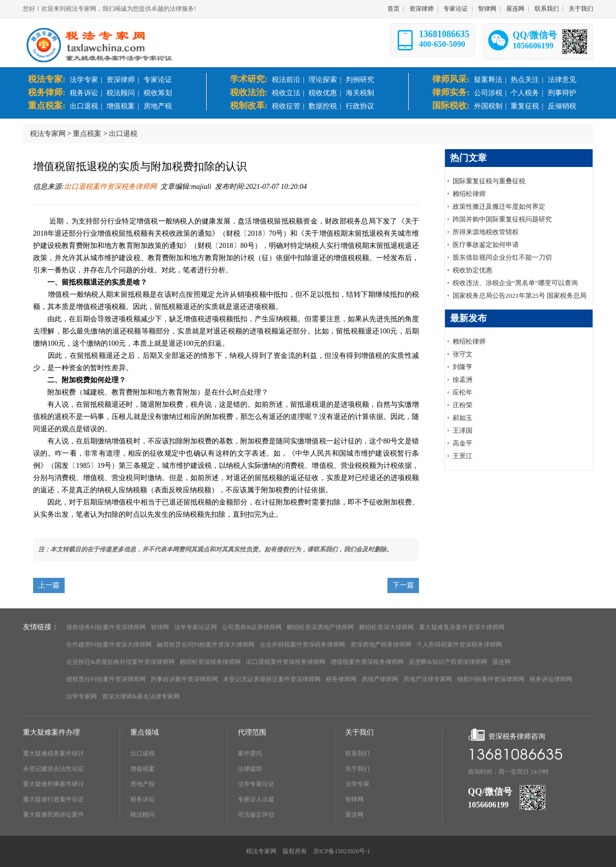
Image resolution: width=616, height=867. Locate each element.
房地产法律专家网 (428, 679)
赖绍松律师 (469, 194)
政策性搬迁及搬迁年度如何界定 (499, 206)
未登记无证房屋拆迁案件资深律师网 (272, 679)
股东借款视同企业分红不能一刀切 (502, 257)
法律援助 (250, 769)
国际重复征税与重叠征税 (489, 181)
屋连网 (515, 9)
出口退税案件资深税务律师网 (110, 187)
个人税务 (525, 93)
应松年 (463, 392)
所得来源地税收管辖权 (486, 232)
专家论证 (456, 9)
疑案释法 (488, 80)
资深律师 (422, 9)
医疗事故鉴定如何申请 (486, 245)
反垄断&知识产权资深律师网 (448, 662)
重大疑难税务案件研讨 (53, 753)
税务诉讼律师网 (551, 679)
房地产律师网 (380, 679)
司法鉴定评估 (256, 815)
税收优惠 (323, 93)
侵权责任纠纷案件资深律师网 (106, 679)
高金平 (463, 443)
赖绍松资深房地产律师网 (320, 627)
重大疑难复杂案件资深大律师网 (462, 627)
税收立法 (286, 93)
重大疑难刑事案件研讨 (53, 784)
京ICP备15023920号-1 (342, 851)
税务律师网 (341, 679)
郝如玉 (463, 418)
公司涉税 (488, 93)
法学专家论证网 (195, 627)
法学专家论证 (256, 784)
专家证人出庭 (256, 799)
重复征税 (525, 106)
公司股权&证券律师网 (252, 627)
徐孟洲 (463, 380)
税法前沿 (286, 80)
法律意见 (562, 80)
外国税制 (488, 106)
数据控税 (323, 106)
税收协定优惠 (472, 270)
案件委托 (250, 753)
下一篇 (403, 585)
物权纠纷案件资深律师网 (491, 679)
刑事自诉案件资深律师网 (184, 679)
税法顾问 (121, 93)
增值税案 (121, 106)
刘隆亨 (463, 367)
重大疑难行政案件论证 (53, 799)
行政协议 (360, 106)
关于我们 (581, 9)
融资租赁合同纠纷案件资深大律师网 (206, 645)
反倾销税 (562, 106)
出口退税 (84, 106)
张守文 (463, 354)
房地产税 (158, 106)
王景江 (463, 456)
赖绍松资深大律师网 (386, 627)
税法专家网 (48, 134)
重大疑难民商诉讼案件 (53, 815)
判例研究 (360, 80)
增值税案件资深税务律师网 (367, 662)
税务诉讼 (84, 93)
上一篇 (49, 585)
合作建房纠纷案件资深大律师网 (109, 645)
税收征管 (286, 106)
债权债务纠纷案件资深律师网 (106, 627)
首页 (394, 9)
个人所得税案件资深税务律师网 (459, 645)
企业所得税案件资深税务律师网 (302, 645)
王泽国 (463, 430)
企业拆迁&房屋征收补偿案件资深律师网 (120, 662)
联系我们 (547, 9)
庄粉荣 (463, 405)
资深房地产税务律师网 (381, 645)
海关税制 (360, 93)
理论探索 (323, 80)
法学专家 (84, 80)
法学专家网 (81, 696)
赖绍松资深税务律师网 (210, 662)
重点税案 (87, 134)
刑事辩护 (562, 93)
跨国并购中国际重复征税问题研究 (502, 219)
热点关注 (525, 80)
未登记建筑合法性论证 (53, 769)
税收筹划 (158, 93)
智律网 (487, 9)
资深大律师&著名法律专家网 (141, 696)
